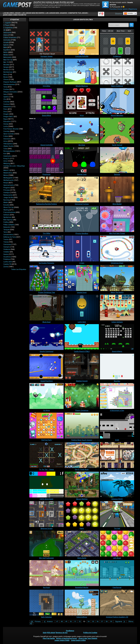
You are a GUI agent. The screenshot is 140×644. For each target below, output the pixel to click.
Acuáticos (7, 257)
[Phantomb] (46, 160)
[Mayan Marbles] (82, 485)
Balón (6, 52)
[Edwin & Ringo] (82, 603)
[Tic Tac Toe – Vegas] (46, 455)
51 (75, 621)
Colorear (7, 102)
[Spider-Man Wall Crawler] (117, 455)
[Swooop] (117, 160)
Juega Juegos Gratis (62, 640)
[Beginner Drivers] (46, 514)
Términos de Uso (61, 633)
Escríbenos (70, 631)
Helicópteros (8, 144)
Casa (5, 149)
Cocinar (6, 104)
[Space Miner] (46, 101)
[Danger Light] (82, 160)
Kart (5, 154)
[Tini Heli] (117, 514)
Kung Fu (7, 158)
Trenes (6, 242)
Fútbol (6, 136)
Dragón (6, 114)
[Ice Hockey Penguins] (46, 249)
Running (6, 200)
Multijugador (8, 178)
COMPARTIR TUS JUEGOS (78, 13)
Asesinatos (8, 156)
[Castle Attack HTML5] (82, 337)
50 (71, 621)
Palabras (7, 259)
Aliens (6, 35)
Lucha (6, 126)
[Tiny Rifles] (46, 219)
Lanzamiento (8, 235)
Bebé (5, 47)
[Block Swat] (46, 308)
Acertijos (7, 193)
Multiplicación (9, 180)
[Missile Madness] (82, 71)
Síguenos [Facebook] (119, 13)
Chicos (6, 79)
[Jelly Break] (117, 544)
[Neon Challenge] (117, 71)
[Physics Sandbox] (82, 219)
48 (62, 621)
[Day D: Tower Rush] (82, 455)
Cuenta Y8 (7, 264)
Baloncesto (8, 57)
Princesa (7, 190)
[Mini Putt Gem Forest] (117, 219)
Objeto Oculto (8, 146)
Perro (5, 109)
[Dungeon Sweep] (46, 42)
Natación (7, 227)
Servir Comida (9, 134)
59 (111, 621)
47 (57, 621)
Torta (5, 87)
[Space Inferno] (117, 337)
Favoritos (113, 9)
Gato (5, 94)
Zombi (6, 267)
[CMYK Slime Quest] (46, 485)
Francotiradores (9, 212)
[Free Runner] (117, 573)
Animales (7, 40)
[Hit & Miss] (46, 71)
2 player (6, 25)
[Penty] (82, 514)
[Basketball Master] (82, 573)
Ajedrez (6, 97)
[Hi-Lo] (82, 101)
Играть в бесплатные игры (67, 638)
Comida (6, 131)
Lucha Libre (8, 262)
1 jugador (7, 23)
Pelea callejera (9, 225)
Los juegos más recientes (33, 13)
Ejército (6, 45)
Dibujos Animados (10, 92)
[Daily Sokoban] (46, 603)
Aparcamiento (9, 185)
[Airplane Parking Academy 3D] (117, 603)
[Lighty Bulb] (82, 308)
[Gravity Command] (46, 337)
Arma (5, 141)
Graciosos (7, 139)
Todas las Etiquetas (19, 269)
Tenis (5, 232)
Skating (6, 210)
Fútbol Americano (10, 37)
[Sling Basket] (117, 190)
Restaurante (8, 195)
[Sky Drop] (82, 131)
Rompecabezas (9, 151)
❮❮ (36, 621)
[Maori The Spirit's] (117, 278)
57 (102, 621)
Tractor (6, 239)
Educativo (7, 121)
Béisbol (6, 55)
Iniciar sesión (123, 9)
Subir (45, 633)
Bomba (6, 70)
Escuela (6, 205)
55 (93, 621)
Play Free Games (49, 638)
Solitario (6, 215)
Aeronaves (7, 33)
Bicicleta (6, 65)
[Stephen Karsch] (82, 367)
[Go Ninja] (46, 396)
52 (80, 621)
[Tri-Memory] (117, 42)
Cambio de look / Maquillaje (14, 166)
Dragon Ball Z (8, 117)
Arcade (6, 42)
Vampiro (7, 247)
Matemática (8, 173)
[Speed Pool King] (46, 367)
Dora (5, 112)
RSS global (51, 633)
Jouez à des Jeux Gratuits (88, 638)
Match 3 (6, 170)
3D (4, 30)
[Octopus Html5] (117, 485)
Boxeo (6, 77)
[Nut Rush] (46, 573)
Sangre (6, 67)
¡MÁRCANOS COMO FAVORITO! (15, 15)
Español (129, 13)
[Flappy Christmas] (82, 396)
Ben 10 (6, 62)
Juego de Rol (8, 197)
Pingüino (7, 188)
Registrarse (133, 9)
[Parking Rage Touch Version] (82, 426)
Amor (5, 161)
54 (89, 621)
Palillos (6, 222)
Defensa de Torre (10, 237)
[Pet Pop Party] (46, 426)
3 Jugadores (8, 28)
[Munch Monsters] (117, 101)
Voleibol (6, 252)
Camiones (7, 244)
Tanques (7, 230)
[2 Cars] (82, 249)
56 (98, 621)
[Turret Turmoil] (117, 131)
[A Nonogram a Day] (117, 396)
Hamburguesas (9, 84)
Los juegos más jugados (56, 13)
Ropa (5, 119)
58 (107, 621)
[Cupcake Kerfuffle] (82, 42)
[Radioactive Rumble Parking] (46, 190)
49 (66, 621)
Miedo (6, 202)
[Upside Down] (82, 278)
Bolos (5, 75)
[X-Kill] (117, 426)
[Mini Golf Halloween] (46, 544)
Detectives (7, 107)
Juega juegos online (78, 640)
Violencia (7, 249)
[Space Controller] (46, 131)
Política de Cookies (90, 633)
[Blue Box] (117, 367)
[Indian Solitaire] (117, 308)
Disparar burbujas (10, 82)
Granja (6, 124)
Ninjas (6, 183)
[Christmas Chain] (117, 249)
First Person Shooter (11, 129)
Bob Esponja (8, 220)
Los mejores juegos (12, 13)
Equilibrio (7, 50)
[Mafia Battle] (82, 544)
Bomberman (8, 72)
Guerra (6, 254)
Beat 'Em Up (8, 60)
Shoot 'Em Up (8, 207)
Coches (6, 89)
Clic (5, 99)
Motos (6, 175)
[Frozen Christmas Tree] (46, 278)
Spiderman (7, 217)
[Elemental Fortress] (82, 190)
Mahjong (7, 163)
